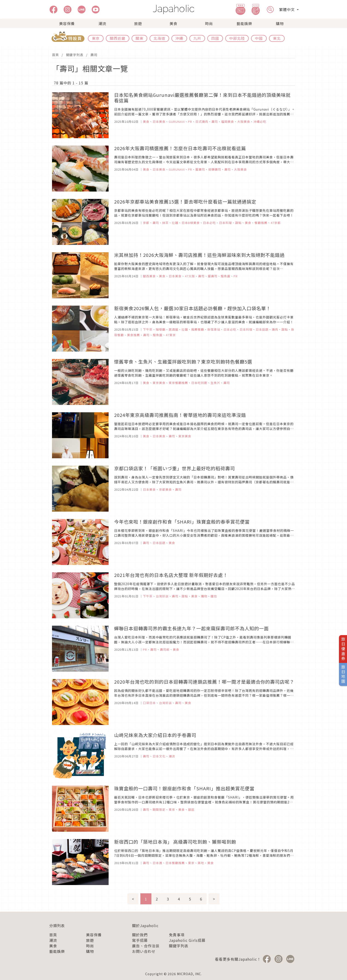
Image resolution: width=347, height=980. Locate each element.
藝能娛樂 (244, 23)
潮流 (102, 23)
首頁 (55, 55)
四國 (215, 38)
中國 (259, 38)
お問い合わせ (144, 951)
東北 (277, 38)
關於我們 (140, 935)
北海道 (159, 38)
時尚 (209, 23)
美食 (173, 23)
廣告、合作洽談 (146, 946)
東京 (96, 38)
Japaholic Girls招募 (187, 940)
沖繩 (179, 38)
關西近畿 (118, 38)
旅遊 (138, 23)
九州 (197, 38)
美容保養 (67, 23)
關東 (139, 38)
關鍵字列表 (75, 55)
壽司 (94, 55)
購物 (280, 23)
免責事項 (177, 935)
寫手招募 (140, 940)
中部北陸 (237, 38)
